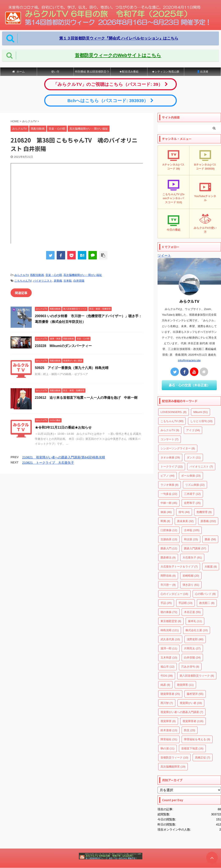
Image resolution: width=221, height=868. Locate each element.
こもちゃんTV (23, 281)
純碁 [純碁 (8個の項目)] (165, 685)
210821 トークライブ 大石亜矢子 (48, 463)
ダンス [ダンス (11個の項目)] (194, 457)
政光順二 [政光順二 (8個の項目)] (207, 603)
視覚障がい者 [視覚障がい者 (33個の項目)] (191, 703)
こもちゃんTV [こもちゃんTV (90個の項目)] (172, 421)
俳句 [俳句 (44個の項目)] (184, 512)
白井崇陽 (79, 281)
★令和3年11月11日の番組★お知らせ (63, 427)
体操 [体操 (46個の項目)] (166, 512)
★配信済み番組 (129, 72)
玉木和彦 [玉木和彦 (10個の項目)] (169, 658)
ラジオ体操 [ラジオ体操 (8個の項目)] (170, 485)
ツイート (164, 256)
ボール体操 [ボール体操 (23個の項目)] (191, 476)
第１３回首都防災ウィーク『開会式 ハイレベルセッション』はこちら (119, 38)
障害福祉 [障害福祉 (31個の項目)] (169, 739)
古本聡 (68, 281)
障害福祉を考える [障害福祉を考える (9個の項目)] (197, 739)
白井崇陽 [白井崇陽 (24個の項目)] (192, 658)
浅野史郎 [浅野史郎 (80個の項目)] (195, 639)
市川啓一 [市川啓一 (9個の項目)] (168, 585)
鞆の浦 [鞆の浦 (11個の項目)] (167, 748)
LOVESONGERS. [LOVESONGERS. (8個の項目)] (174, 412)
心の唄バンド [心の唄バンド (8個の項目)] (205, 594)
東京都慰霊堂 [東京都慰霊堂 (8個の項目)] (171, 621)
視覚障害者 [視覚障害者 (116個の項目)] (193, 721)
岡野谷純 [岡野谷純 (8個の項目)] (168, 576)
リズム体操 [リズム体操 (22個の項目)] (195, 485)
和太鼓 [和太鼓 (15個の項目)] (191, 539)
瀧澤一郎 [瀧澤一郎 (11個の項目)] (169, 648)
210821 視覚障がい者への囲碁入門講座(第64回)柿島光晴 (64, 457)
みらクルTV (21, 275)
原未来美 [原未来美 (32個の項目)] (185, 521)
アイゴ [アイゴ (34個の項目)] (193, 430)
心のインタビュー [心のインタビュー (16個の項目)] (174, 594)
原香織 (58, 281)
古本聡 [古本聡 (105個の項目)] (192, 530)
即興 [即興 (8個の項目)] (165, 521)
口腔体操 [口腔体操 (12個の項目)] (169, 530)
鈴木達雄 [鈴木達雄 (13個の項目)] (169, 730)
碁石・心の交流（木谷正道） (189, 385)
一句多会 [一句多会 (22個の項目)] (169, 494)
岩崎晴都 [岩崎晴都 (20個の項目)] (191, 576)
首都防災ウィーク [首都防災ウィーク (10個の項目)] (174, 758)
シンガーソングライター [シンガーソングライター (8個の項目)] (178, 448)
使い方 (55, 72)
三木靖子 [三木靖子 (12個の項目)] (192, 494)
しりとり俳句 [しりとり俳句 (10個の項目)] (201, 421)
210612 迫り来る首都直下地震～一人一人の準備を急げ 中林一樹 (86, 398)
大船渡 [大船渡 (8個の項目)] (211, 567)
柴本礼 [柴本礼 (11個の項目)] (195, 621)
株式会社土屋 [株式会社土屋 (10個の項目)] (197, 630)
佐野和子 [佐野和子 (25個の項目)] (192, 503)
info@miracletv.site (189, 360)
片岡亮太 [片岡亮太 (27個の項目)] (192, 648)
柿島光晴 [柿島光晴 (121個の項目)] (170, 630)
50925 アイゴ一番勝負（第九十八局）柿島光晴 (72, 368)
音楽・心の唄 (54, 275)
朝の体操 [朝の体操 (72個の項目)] (169, 612)
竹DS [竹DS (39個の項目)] (167, 676)
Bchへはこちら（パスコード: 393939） (110, 101)
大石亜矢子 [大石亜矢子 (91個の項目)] (192, 557)
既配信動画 (37, 275)
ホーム (19, 72)
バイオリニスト (43, 281)
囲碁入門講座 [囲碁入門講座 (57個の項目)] (195, 548)
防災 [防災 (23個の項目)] (190, 730)
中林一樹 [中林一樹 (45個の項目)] (169, 503)
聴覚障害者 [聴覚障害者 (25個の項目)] (170, 694)
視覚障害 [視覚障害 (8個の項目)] (168, 721)
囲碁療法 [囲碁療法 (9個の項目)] (168, 557)
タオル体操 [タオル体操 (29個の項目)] (170, 457)
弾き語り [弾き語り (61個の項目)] (191, 585)
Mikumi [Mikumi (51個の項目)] (200, 412)
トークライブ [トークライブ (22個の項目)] (172, 467)
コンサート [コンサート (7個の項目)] (170, 439)
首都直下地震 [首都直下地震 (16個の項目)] (192, 748)
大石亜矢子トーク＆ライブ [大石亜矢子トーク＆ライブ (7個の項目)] (179, 567)
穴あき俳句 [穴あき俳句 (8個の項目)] (190, 667)
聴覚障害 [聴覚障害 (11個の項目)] (185, 685)
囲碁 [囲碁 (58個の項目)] (210, 539)
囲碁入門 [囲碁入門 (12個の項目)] (169, 548)
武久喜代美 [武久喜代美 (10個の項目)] (170, 639)
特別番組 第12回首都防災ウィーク (92, 73)
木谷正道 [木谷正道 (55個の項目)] (192, 612)
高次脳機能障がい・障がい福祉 (83, 275)
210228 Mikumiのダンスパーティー (63, 346)
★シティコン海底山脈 (166, 72)
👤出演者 (202, 72)
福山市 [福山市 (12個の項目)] (167, 667)
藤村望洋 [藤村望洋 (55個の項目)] (195, 694)
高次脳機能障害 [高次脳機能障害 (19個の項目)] (173, 767)
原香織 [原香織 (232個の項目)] (208, 521)
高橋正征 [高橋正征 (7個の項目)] (203, 758)
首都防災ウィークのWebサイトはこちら (118, 55)
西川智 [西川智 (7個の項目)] (167, 703)
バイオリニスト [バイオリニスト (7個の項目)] (201, 467)
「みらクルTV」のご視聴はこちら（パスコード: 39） (110, 84)
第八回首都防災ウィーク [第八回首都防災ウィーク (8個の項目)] (197, 676)
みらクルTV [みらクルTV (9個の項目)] (170, 430)
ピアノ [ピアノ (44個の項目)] (167, 476)
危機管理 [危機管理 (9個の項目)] (204, 512)
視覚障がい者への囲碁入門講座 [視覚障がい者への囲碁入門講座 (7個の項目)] (182, 712)
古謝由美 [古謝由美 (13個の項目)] (169, 539)
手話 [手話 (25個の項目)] (166, 603)
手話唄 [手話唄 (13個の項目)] (185, 603)
